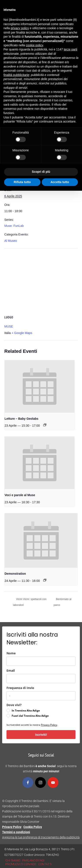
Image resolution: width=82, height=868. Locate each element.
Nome (11, 653)
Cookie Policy (33, 827)
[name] (41, 661)
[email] (41, 678)
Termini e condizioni (16, 832)
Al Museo (11, 241)
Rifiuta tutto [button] (22, 182)
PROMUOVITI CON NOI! (21, 864)
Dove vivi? (14, 705)
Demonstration (15, 574)
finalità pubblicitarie (16, 75)
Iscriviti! (41, 735)
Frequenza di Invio (20, 688)
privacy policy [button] (20, 28)
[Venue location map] (41, 280)
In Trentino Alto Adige (26, 711)
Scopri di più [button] (41, 172)
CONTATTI (45, 864)
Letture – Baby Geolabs (21, 419)
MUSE (9, 326)
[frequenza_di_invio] (41, 696)
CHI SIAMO (13, 860)
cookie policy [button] (35, 45)
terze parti (71, 49)
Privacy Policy (49, 725)
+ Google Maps (22, 333)
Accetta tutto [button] (60, 182)
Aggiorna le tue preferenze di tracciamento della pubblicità (41, 837)
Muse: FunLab (14, 226)
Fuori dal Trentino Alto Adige (30, 716)
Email (11, 670)
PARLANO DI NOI (33, 860)
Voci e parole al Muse (20, 495)
